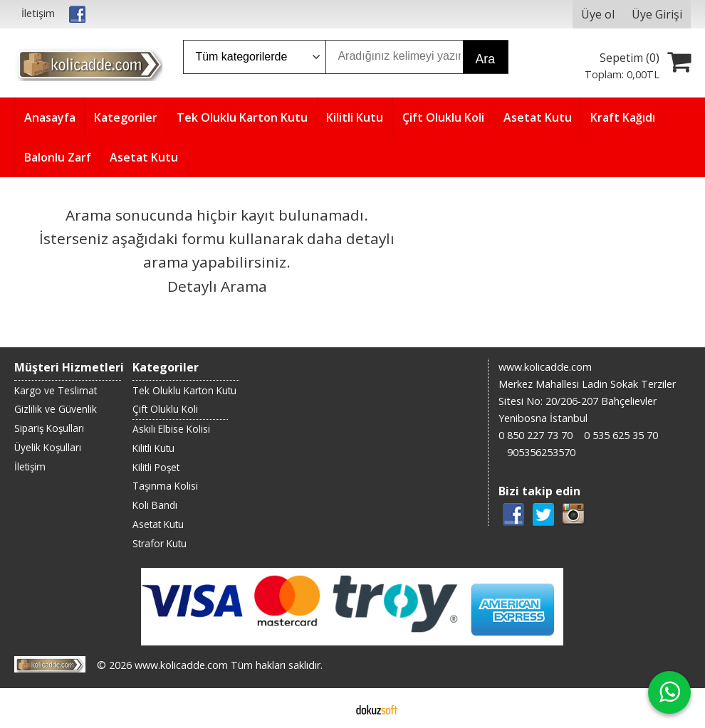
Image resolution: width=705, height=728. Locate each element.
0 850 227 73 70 (536, 435)
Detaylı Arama (217, 286)
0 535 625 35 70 (621, 435)
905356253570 (541, 452)
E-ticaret (330, 708)
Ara (485, 59)
